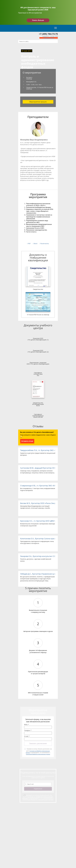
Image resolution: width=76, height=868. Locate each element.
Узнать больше (38, 20)
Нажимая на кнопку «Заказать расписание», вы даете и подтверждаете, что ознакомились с (39, 752)
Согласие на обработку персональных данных (38, 797)
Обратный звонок (49, 38)
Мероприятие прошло (38, 102)
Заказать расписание (38, 744)
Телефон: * (28, 730)
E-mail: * (27, 736)
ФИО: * (27, 725)
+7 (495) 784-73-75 (48, 34)
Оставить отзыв (27, 441)
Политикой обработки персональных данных (38, 754)
